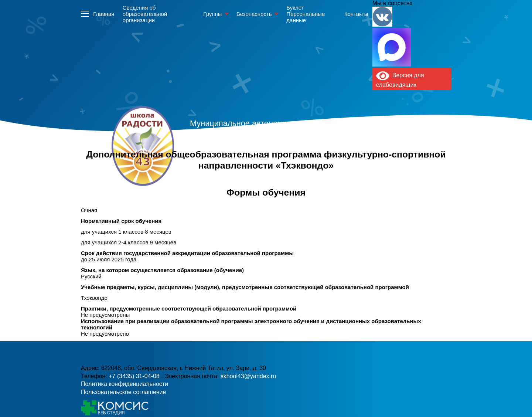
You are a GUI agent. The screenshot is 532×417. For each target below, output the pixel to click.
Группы (212, 14)
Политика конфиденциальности (125, 384)
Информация (85, 14)
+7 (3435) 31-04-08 (135, 376)
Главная (104, 14)
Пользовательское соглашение (123, 392)
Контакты (356, 14)
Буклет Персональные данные (306, 14)
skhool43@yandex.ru (347, 161)
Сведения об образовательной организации (145, 14)
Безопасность (254, 14)
